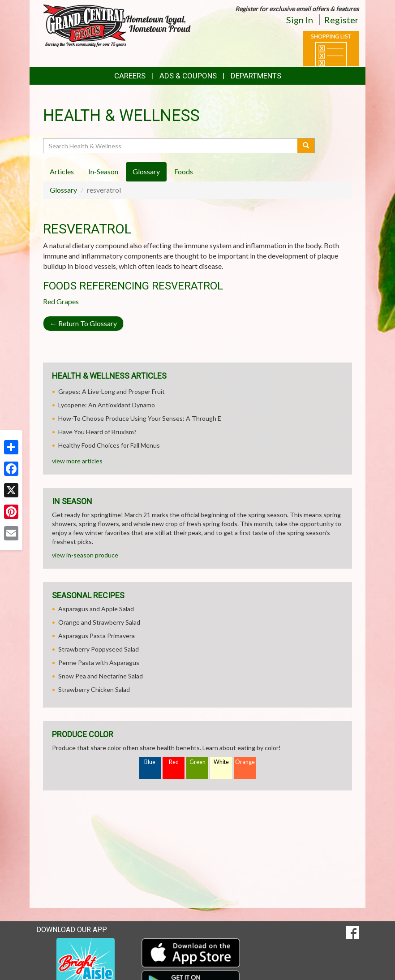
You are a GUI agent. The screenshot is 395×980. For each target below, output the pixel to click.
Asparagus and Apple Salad (96, 609)
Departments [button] (256, 76)
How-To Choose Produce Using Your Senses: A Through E (140, 418)
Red (174, 762)
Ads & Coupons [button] (188, 76)
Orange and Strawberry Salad (99, 622)
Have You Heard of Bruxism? (97, 432)
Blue (150, 762)
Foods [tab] (184, 171)
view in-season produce (85, 555)
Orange (245, 762)
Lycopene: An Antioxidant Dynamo (107, 405)
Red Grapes (61, 301)
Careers (130, 76)
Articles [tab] (62, 171)
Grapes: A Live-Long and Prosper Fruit (112, 391)
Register (341, 20)
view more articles (77, 461)
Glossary (63, 190)
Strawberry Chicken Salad (94, 689)
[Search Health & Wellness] (171, 146)
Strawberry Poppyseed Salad (99, 649)
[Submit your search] (306, 146)
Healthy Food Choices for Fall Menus (109, 445)
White (221, 762)
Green (197, 762)
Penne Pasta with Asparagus (99, 663)
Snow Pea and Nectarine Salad (101, 676)
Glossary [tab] (146, 171)
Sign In (300, 20)
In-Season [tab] (103, 171)
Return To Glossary (83, 323)
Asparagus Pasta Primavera (97, 636)
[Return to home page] (117, 25)
